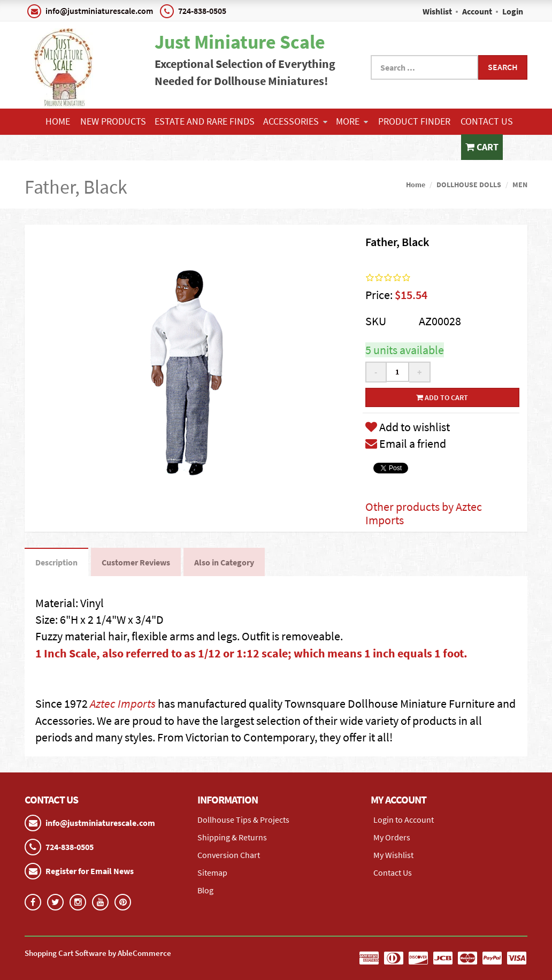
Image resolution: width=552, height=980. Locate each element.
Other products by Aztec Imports (424, 513)
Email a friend (406, 443)
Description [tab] (56, 562)
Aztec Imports (123, 703)
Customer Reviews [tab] (136, 562)
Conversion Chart (229, 855)
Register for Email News (90, 871)
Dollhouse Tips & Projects (243, 820)
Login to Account (404, 820)
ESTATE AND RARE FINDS (205, 121)
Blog (205, 890)
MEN (520, 185)
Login (513, 11)
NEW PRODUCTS (113, 121)
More (352, 121)
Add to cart (442, 397)
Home (58, 121)
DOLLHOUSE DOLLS (469, 185)
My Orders (392, 837)
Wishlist (437, 11)
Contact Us (487, 121)
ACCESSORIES (295, 121)
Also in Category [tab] (224, 562)
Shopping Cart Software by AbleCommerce (98, 953)
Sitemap (212, 872)
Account (477, 11)
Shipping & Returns (232, 837)
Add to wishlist (408, 427)
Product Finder (414, 121)
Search (503, 67)
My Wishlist (393, 855)
